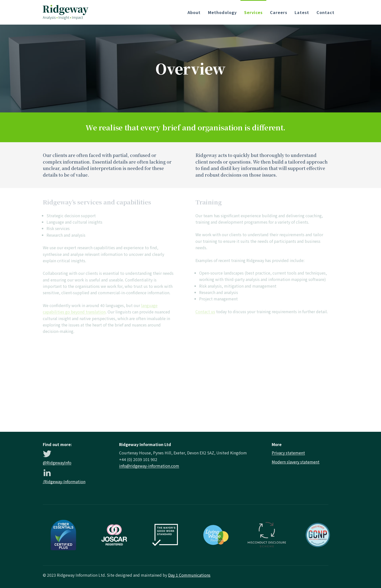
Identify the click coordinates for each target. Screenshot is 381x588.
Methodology (222, 12)
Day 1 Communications (189, 575)
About (194, 12)
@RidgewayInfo (57, 463)
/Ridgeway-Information (64, 481)
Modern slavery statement (296, 462)
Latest (302, 12)
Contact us (205, 311)
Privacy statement (288, 453)
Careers (279, 12)
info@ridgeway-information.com (149, 466)
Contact (325, 12)
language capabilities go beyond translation (100, 309)
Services (253, 12)
